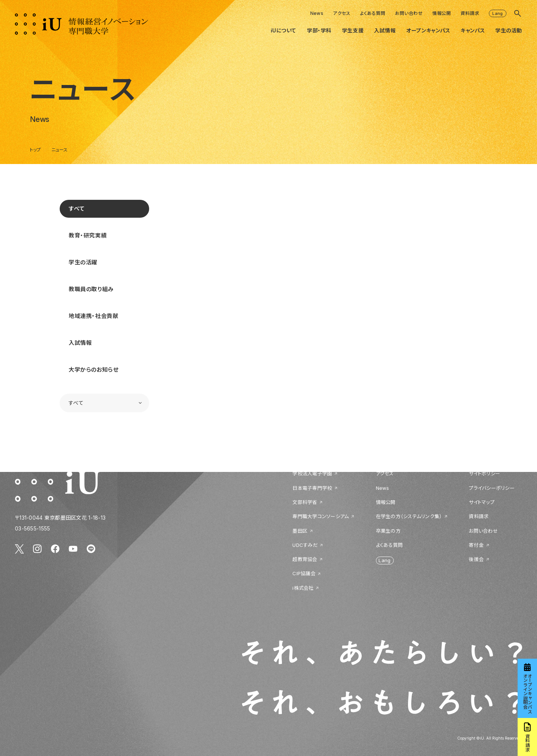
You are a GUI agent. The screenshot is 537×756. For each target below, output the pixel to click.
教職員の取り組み (91, 289)
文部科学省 (305, 502)
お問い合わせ (409, 13)
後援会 (476, 559)
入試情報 (80, 343)
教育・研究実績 (88, 235)
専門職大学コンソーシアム (321, 516)
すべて (77, 209)
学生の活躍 (83, 262)
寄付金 (476, 545)
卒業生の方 (388, 531)
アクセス (342, 13)
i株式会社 (303, 588)
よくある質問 (373, 13)
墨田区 (300, 531)
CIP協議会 (304, 573)
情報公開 (442, 13)
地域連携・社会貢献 (93, 316)
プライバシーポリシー (492, 488)
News (317, 13)
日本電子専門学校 (312, 488)
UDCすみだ (305, 545)
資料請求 (470, 13)
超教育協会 (305, 559)
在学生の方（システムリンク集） (409, 516)
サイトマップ (482, 502)
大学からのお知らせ (93, 370)
